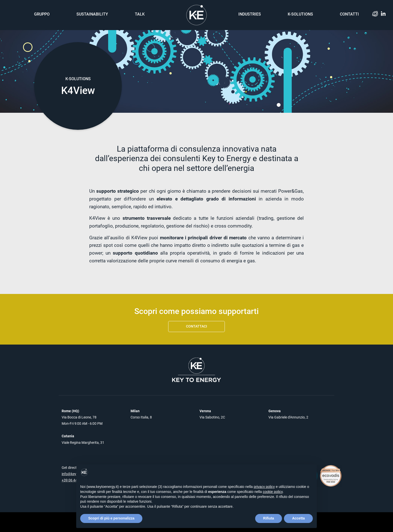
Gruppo (42, 14)
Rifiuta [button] (269, 518)
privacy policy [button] (264, 487)
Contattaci (197, 326)
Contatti (349, 14)
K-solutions (300, 14)
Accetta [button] (298, 518)
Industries (250, 14)
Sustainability (92, 14)
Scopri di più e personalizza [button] (111, 518)
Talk (140, 14)
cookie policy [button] (273, 492)
